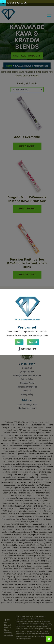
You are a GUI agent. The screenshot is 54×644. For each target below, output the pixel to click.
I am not (33, 342)
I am (19, 342)
